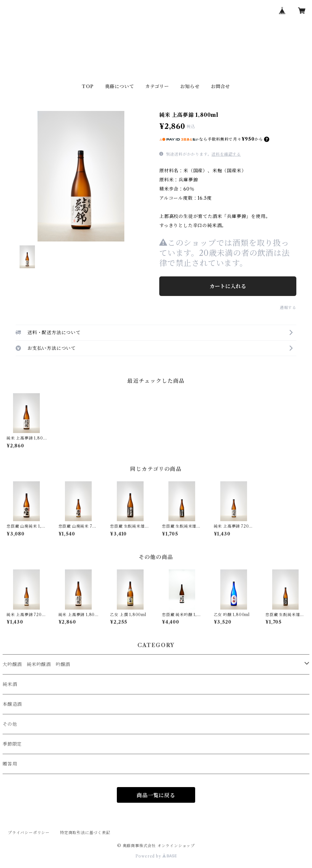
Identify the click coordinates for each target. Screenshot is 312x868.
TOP (88, 86)
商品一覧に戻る (156, 795)
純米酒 (10, 684)
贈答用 (10, 764)
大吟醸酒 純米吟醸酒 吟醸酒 (36, 664)
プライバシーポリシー (29, 833)
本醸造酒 (12, 704)
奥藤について (120, 86)
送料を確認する (226, 154)
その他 (10, 724)
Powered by (156, 856)
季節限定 (12, 744)
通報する (288, 308)
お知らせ (190, 86)
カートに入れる (228, 286)
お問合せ (220, 86)
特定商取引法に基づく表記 (85, 833)
